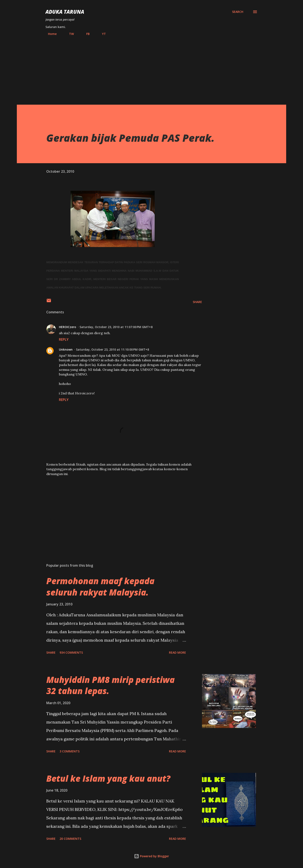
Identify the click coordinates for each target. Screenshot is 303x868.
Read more (177, 652)
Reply (64, 339)
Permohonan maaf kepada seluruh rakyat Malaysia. (100, 586)
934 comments (71, 652)
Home (50, 34)
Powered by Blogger (151, 856)
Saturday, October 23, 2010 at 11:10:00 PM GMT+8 (112, 349)
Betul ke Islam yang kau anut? (108, 778)
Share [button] (197, 302)
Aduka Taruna (65, 12)
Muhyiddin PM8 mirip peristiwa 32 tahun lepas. (110, 685)
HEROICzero (68, 327)
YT (101, 34)
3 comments (70, 751)
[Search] (238, 12)
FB (85, 34)
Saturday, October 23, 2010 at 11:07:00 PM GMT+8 (116, 327)
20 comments (70, 839)
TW (69, 34)
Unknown (66, 349)
